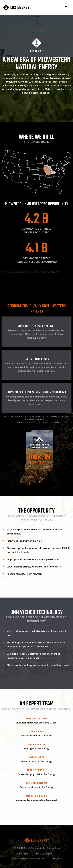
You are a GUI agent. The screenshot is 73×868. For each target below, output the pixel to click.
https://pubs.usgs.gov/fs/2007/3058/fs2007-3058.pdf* (30, 272)
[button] (66, 7)
